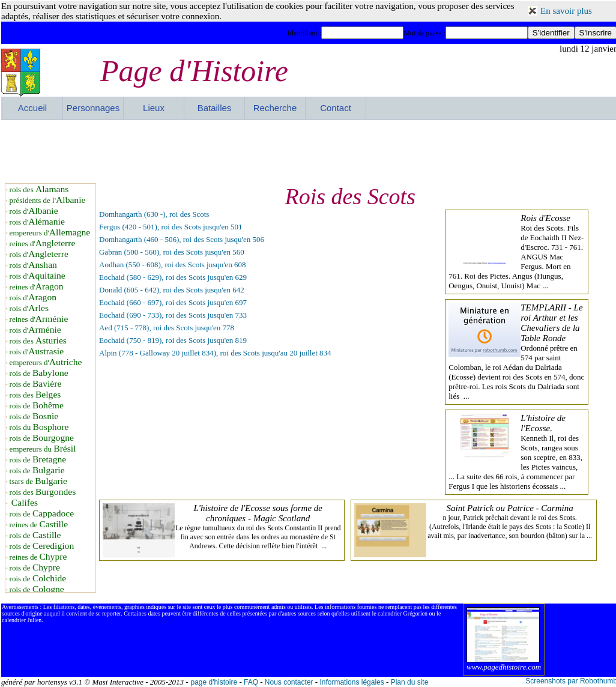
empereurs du (43, 449)
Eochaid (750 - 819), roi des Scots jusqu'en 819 (173, 340)
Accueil (32, 108)
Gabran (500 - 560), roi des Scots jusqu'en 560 (172, 252)
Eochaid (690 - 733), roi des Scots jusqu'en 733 (173, 315)
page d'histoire (214, 682)
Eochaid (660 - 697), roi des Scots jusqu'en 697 (173, 302)
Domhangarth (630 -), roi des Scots (154, 214)
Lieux (154, 108)
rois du (39, 427)
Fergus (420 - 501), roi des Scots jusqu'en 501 (171, 227)
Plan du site (410, 682)
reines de (39, 525)
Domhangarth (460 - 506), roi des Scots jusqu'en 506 (182, 239)
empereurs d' (50, 233)
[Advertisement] (309, 150)
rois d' (34, 211)
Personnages (93, 108)
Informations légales (352, 682)
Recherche (275, 108)
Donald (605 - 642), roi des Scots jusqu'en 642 (172, 290)
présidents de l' (48, 200)
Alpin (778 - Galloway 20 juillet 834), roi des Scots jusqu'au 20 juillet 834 (215, 353)
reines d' (43, 244)
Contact (336, 108)
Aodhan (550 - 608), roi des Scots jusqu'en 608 (173, 265)
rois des (39, 189)
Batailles (215, 108)
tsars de (38, 481)
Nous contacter (289, 682)
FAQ (251, 682)
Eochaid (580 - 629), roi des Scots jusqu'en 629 (173, 277)
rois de (39, 373)
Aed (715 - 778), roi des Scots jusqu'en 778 (167, 328)
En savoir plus (566, 11)
